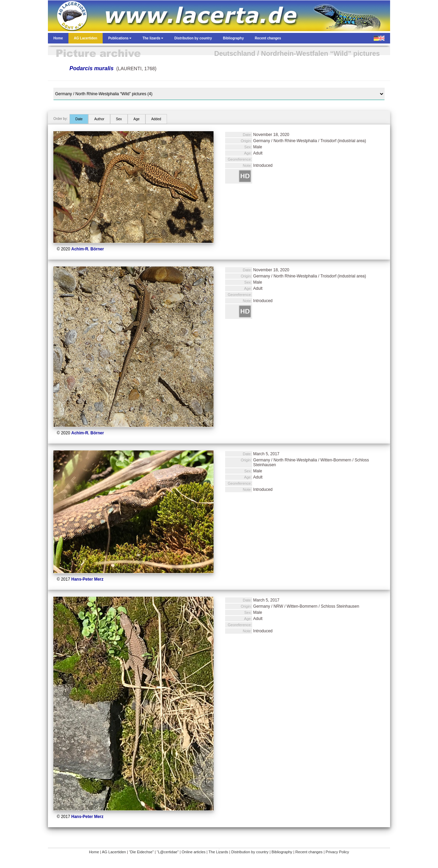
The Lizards (218, 852)
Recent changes (309, 852)
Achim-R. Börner (87, 249)
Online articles (194, 852)
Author (99, 119)
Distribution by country (250, 852)
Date (79, 119)
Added (156, 119)
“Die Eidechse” (141, 852)
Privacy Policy (337, 852)
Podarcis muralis (92, 68)
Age (137, 119)
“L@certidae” (168, 852)
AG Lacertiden (114, 852)
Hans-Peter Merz (87, 579)
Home (94, 852)
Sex (119, 119)
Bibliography (282, 852)
